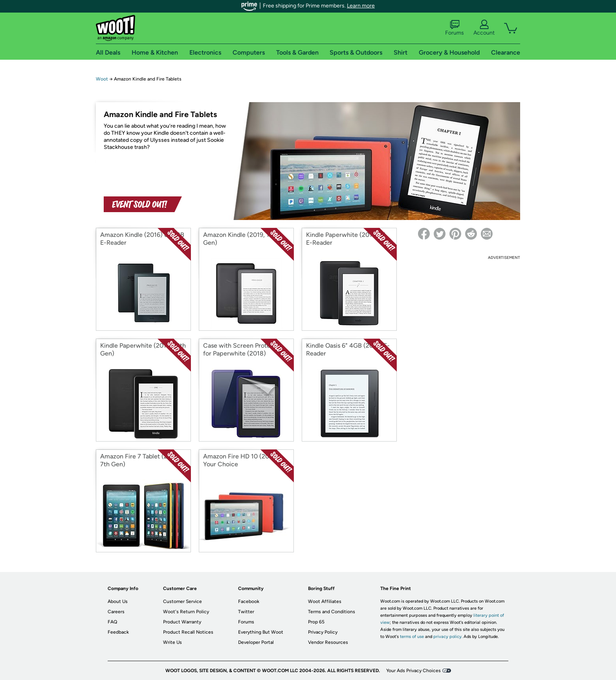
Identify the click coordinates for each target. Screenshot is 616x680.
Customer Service (182, 601)
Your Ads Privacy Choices (413, 671)
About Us (118, 601)
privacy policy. (448, 637)
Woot (102, 79)
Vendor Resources (328, 642)
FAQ (112, 622)
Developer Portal (256, 642)
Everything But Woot (261, 632)
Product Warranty (182, 622)
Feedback (118, 632)
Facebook (249, 601)
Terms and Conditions (332, 612)
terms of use (412, 637)
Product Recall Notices (188, 632)
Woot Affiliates (325, 601)
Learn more (361, 6)
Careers (116, 612)
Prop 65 (316, 622)
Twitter (246, 612)
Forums (455, 28)
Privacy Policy (323, 632)
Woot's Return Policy (186, 612)
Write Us (172, 642)
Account (484, 28)
